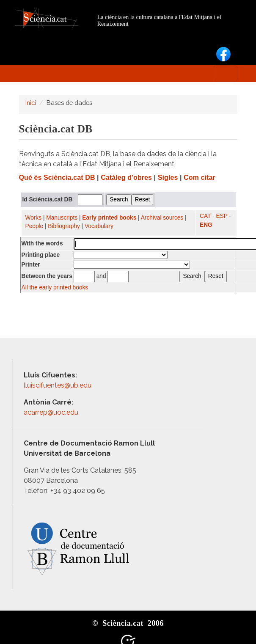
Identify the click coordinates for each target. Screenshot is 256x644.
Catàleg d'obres (126, 178)
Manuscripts (62, 218)
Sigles (168, 178)
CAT (205, 216)
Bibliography (64, 226)
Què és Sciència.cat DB (57, 178)
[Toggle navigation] (226, 74)
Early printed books (109, 218)
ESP (222, 216)
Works (34, 218)
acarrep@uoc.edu (51, 412)
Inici (31, 103)
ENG (206, 225)
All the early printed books (55, 288)
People (34, 226)
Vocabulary (99, 226)
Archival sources (162, 218)
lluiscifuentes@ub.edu (58, 385)
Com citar (200, 178)
